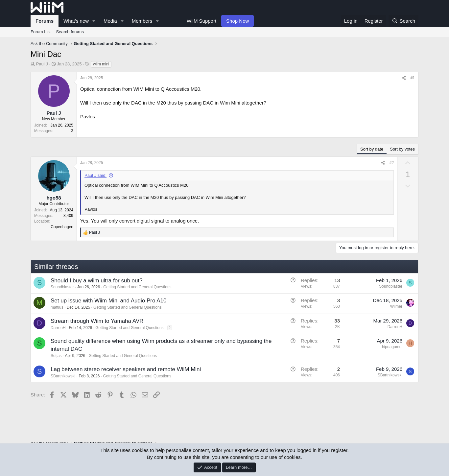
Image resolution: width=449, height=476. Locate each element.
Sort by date (372, 149)
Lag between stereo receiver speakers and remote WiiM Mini (126, 369)
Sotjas (56, 356)
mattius (57, 307)
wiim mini (101, 64)
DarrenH (58, 328)
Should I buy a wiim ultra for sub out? (97, 281)
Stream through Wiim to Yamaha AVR (97, 321)
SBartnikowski (63, 376)
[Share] (404, 78)
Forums (45, 21)
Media (110, 21)
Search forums (70, 32)
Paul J (42, 64)
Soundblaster (62, 287)
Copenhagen (62, 227)
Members (142, 21)
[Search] (403, 21)
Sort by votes (402, 149)
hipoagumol (392, 347)
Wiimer (396, 306)
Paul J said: (95, 175)
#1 (413, 78)
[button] (94, 21)
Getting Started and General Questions (137, 287)
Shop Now (237, 21)
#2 (392, 163)
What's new (76, 21)
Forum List (41, 32)
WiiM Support (201, 21)
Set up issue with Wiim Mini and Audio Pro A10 (108, 301)
